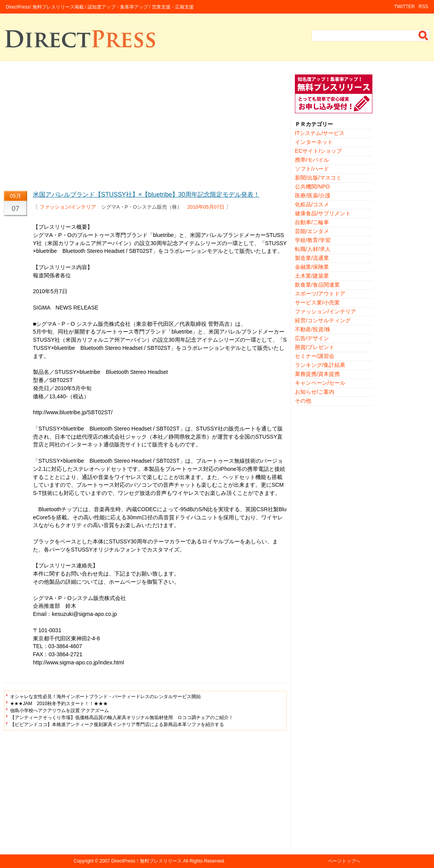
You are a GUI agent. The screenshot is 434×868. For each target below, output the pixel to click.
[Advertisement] (145, 129)
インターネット (314, 142)
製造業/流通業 (312, 258)
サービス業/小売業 (317, 303)
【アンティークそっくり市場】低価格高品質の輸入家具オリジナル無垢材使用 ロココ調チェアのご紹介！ (122, 718)
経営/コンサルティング (323, 320)
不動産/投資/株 (313, 329)
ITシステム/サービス (320, 133)
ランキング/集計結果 (320, 365)
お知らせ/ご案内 (315, 392)
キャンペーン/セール (320, 383)
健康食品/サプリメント (323, 213)
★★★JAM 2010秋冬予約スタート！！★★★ (59, 704)
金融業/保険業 (312, 267)
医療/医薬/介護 (313, 195)
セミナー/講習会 (315, 356)
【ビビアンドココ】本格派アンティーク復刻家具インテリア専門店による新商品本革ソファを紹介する (117, 724)
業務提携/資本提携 (317, 374)
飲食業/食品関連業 (317, 285)
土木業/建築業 (312, 276)
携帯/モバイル (312, 160)
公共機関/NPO (312, 187)
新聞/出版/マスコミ (318, 178)
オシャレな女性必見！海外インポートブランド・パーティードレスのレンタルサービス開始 (105, 697)
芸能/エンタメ (312, 231)
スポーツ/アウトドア (320, 294)
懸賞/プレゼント (315, 347)
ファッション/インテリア (68, 207)
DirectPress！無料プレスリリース (146, 861)
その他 (303, 401)
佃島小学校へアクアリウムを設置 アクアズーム (59, 711)
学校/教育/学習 (313, 240)
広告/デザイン (312, 338)
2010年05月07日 (206, 207)
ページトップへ (344, 861)
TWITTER (404, 7)
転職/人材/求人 (313, 249)
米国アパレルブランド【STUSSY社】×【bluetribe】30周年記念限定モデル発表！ (146, 195)
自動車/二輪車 (312, 222)
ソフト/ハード (312, 169)
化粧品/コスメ (312, 204)
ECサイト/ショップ (318, 151)
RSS (423, 7)
